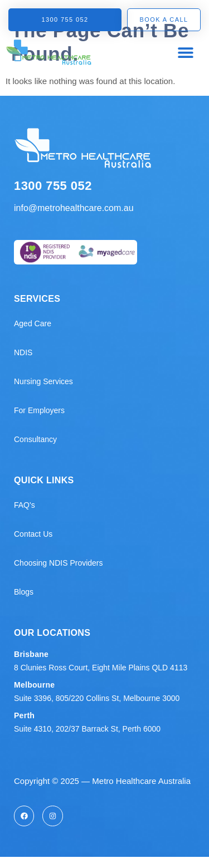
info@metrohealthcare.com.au (74, 208)
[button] (185, 52)
